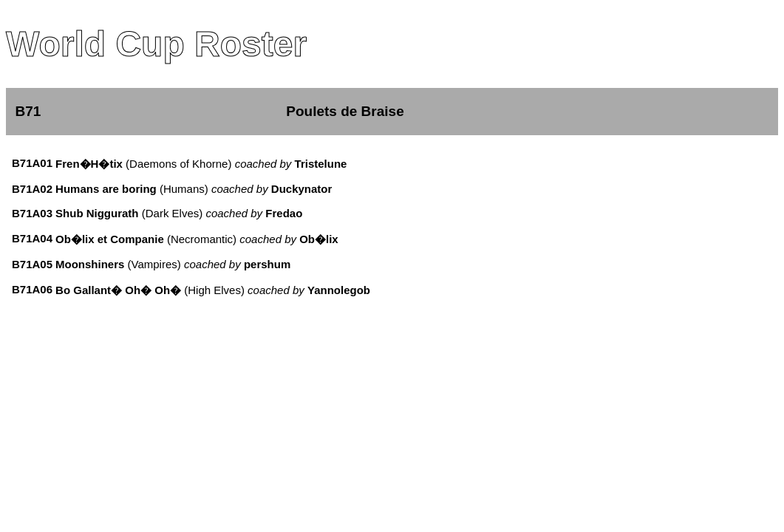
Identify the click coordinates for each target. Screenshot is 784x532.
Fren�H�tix (89, 164)
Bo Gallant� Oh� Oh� (118, 290)
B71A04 (32, 238)
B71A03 (32, 213)
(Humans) (245, 189)
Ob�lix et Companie (110, 239)
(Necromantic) (251, 239)
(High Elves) (276, 290)
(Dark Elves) (221, 213)
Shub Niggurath (97, 213)
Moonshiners (90, 264)
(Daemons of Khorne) (235, 164)
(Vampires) (207, 264)
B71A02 (32, 189)
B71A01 (32, 163)
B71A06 (32, 289)
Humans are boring (106, 189)
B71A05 (32, 264)
